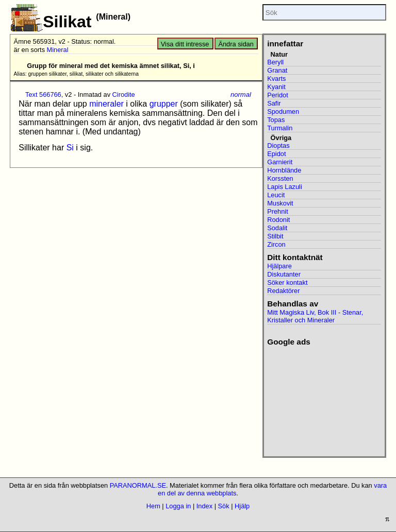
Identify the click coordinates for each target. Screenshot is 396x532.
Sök (224, 506)
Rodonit (278, 220)
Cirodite (124, 95)
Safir (274, 103)
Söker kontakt (287, 282)
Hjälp (242, 506)
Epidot (276, 154)
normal (241, 95)
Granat (277, 70)
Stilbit (275, 236)
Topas (276, 120)
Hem (153, 506)
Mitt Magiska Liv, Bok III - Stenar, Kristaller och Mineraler (315, 316)
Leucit (276, 195)
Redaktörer (283, 291)
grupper (164, 104)
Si (70, 148)
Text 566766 (43, 95)
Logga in (178, 506)
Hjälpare (279, 266)
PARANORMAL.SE (138, 485)
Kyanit (276, 87)
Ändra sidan (236, 44)
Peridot (278, 95)
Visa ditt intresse (185, 44)
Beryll (275, 62)
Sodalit (277, 228)
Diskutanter (284, 274)
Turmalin (280, 128)
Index (204, 506)
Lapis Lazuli (285, 187)
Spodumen (283, 111)
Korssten (280, 178)
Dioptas (278, 145)
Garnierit (280, 162)
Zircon (276, 244)
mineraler (106, 104)
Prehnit (278, 211)
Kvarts (276, 79)
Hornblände (284, 170)
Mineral (58, 50)
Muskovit (280, 203)
